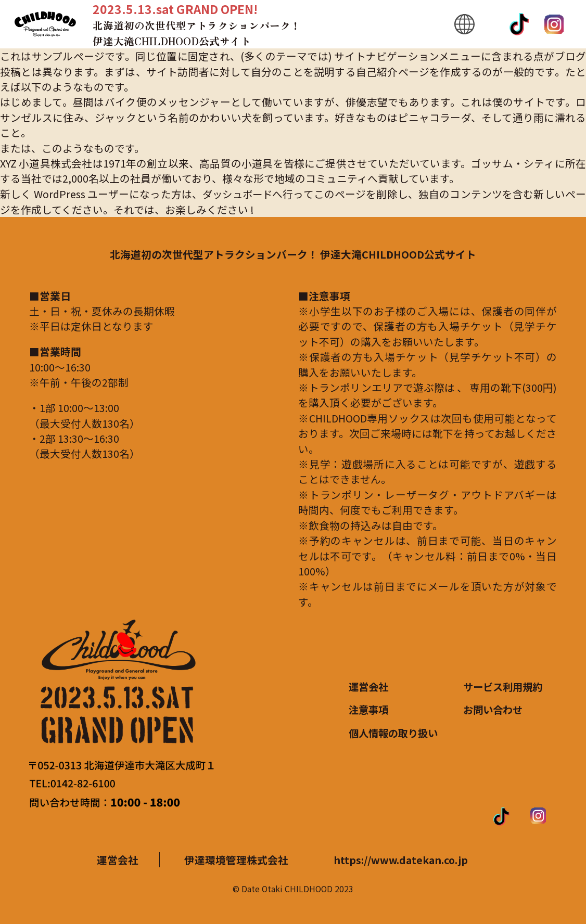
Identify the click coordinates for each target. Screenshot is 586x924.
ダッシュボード (238, 194)
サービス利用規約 (505, 686)
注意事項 (370, 709)
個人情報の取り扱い (396, 732)
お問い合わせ (494, 709)
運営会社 (370, 686)
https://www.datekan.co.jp (400, 859)
